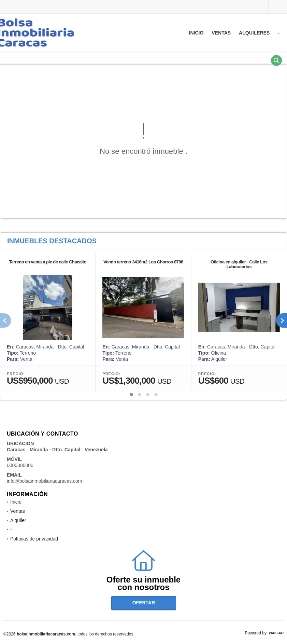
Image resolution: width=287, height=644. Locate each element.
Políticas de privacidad (34, 539)
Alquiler (18, 520)
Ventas (221, 33)
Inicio (196, 33)
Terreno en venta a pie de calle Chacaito (48, 262)
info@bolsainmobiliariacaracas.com (44, 481)
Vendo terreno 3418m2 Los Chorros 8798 (143, 262)
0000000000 (20, 465)
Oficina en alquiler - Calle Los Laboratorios (239, 264)
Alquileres (254, 33)
